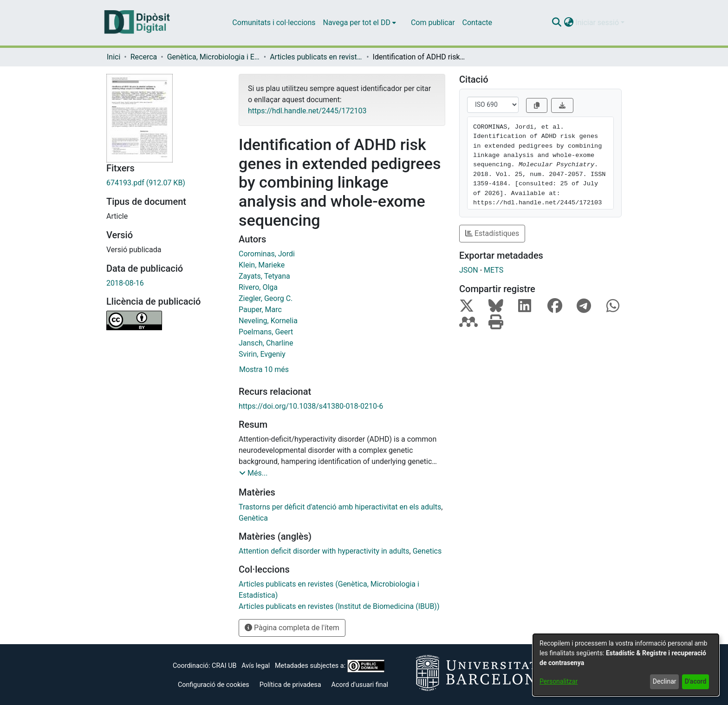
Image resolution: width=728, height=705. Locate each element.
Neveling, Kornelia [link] (268, 321)
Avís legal (256, 666)
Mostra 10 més (264, 369)
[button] (556, 23)
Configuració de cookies (214, 685)
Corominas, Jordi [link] (267, 254)
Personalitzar (559, 681)
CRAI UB (224, 666)
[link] (166, 183)
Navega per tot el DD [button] (357, 23)
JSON (469, 270)
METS (494, 270)
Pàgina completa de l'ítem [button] (292, 628)
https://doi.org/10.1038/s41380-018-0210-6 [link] (311, 406)
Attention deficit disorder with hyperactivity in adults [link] (324, 551)
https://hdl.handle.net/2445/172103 (307, 111)
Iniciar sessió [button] (598, 23)
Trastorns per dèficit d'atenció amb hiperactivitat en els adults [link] (340, 507)
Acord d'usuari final (360, 685)
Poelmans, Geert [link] (266, 332)
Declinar (665, 681)
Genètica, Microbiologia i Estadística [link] (214, 57)
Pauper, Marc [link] (260, 310)
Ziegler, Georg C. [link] (266, 298)
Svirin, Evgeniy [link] (262, 354)
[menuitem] (360, 23)
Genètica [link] (253, 518)
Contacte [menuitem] (477, 23)
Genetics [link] (427, 551)
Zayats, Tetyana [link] (264, 276)
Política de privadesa (290, 685)
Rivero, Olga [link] (258, 287)
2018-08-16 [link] (125, 283)
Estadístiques (492, 233)
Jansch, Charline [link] (266, 343)
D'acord (696, 681)
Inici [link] (114, 57)
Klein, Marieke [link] (262, 265)
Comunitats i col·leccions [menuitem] (274, 23)
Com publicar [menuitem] (433, 23)
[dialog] (626, 665)
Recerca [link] (144, 57)
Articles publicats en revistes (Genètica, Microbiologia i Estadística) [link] (316, 57)
